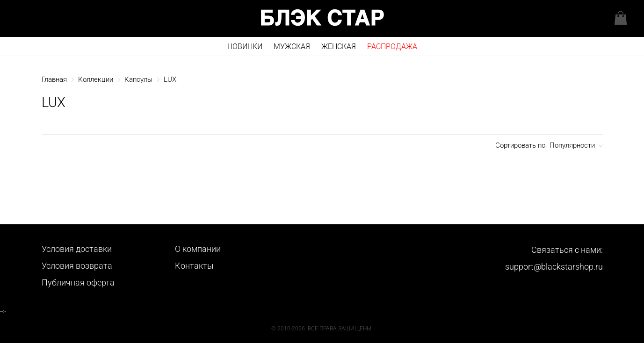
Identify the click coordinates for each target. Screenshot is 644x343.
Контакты (194, 266)
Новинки (245, 46)
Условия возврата (77, 266)
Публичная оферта (78, 282)
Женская (339, 46)
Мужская (292, 46)
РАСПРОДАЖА (392, 46)
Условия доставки (77, 249)
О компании (198, 249)
